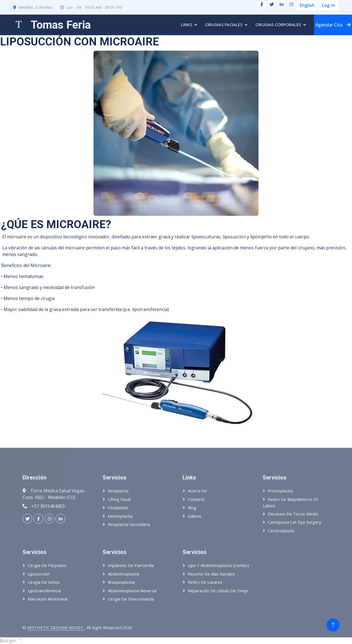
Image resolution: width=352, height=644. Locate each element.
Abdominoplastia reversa (132, 591)
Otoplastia (118, 507)
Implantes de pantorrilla (131, 565)
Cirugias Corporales (278, 24)
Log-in (328, 5)
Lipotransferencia (44, 591)
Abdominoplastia (123, 574)
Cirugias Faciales (224, 24)
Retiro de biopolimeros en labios (291, 503)
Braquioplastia (121, 582)
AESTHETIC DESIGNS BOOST (56, 627)
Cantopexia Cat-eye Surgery (295, 522)
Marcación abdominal (48, 599)
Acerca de (197, 491)
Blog (192, 507)
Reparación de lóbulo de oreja (218, 591)
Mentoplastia (120, 516)
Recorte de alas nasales (211, 574)
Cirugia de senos (44, 582)
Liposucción (39, 574)
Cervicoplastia (281, 531)
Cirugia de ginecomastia (131, 599)
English (307, 5)
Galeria (194, 516)
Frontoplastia (280, 491)
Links (187, 24)
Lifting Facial (119, 499)
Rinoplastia (118, 491)
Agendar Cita (333, 25)
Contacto (196, 499)
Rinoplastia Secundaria (129, 524)
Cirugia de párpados (47, 565)
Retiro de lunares (205, 582)
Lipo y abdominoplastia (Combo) (218, 565)
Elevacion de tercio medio (293, 514)
